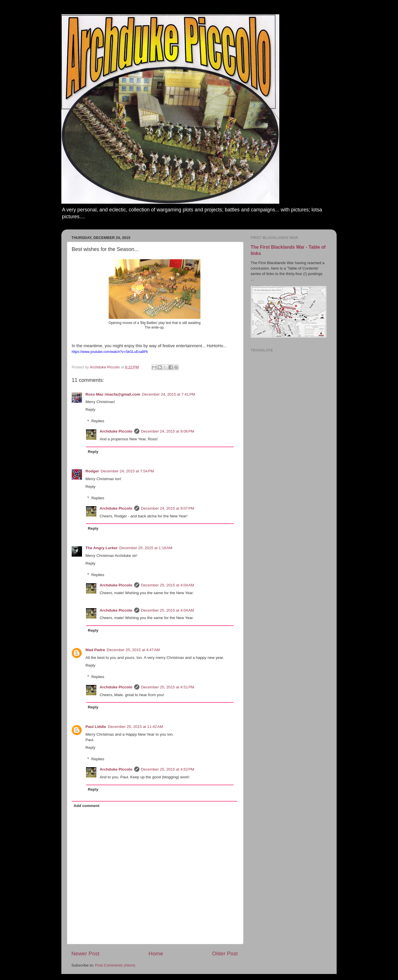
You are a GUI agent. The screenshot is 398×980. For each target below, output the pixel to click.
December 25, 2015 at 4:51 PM (168, 687)
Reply (90, 410)
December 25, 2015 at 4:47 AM (133, 650)
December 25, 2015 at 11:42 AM (135, 727)
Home (156, 954)
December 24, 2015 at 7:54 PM (127, 471)
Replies (98, 421)
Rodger (92, 471)
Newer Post (85, 954)
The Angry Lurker (102, 548)
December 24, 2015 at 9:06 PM (168, 431)
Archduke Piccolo (116, 431)
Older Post (225, 954)
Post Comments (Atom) (115, 965)
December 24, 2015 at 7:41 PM (169, 394)
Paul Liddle (96, 727)
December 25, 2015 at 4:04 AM (168, 585)
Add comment (87, 806)
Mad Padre (95, 650)
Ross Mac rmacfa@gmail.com (113, 394)
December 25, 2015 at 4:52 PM (168, 769)
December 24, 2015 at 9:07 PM (168, 508)
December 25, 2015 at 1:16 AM (146, 548)
